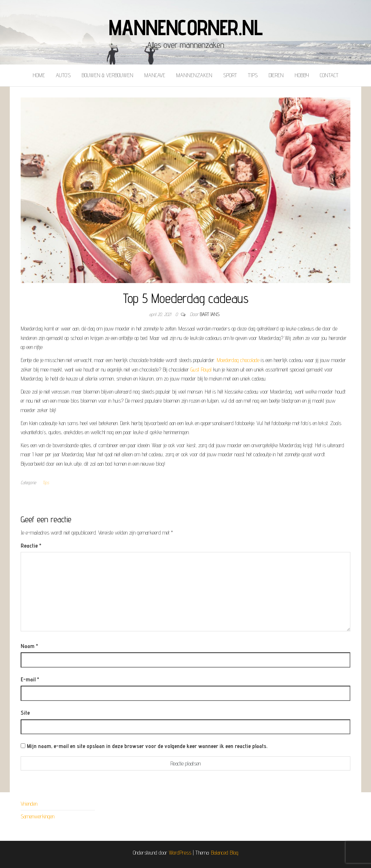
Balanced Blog (225, 853)
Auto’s (63, 75)
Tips (253, 75)
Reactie (31, 546)
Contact (329, 75)
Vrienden (29, 804)
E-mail (30, 679)
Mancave (155, 75)
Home (39, 75)
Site (25, 713)
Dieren (276, 75)
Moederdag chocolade (238, 360)
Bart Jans (210, 314)
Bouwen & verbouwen (107, 75)
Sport (230, 75)
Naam (29, 646)
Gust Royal (201, 369)
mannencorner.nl (186, 27)
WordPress (180, 853)
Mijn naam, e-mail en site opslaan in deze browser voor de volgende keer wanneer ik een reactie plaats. (147, 746)
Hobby (302, 75)
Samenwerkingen (37, 816)
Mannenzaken (194, 75)
